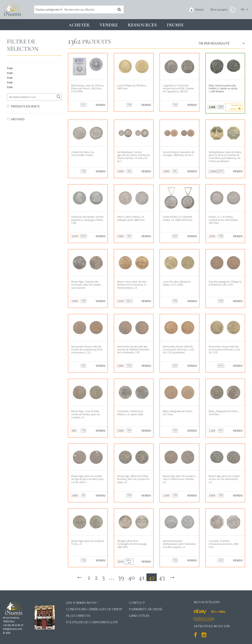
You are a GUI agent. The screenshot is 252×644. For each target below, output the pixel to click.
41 (142, 577)
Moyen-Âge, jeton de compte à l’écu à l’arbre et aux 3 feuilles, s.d (179, 479)
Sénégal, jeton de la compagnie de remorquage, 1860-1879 (132, 544)
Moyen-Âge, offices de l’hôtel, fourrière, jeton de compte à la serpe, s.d (133, 479)
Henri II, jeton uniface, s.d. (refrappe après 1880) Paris (131, 218)
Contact (137, 603)
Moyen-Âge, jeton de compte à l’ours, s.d (88, 542)
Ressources (142, 25)
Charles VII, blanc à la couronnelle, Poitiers (83, 154)
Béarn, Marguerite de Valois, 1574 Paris (224, 413)
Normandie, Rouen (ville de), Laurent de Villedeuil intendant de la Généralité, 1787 (133, 350)
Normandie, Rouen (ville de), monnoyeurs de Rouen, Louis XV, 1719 (224, 350)
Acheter (79, 25)
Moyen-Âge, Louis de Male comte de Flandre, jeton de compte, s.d (86, 414)
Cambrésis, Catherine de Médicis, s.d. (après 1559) (130, 413)
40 (131, 577)
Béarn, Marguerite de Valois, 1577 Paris (178, 413)
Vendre (109, 25)
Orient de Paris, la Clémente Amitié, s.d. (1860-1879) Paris (178, 218)
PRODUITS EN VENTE (25, 106)
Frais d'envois (78, 616)
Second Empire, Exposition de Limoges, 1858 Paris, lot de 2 (179, 154)
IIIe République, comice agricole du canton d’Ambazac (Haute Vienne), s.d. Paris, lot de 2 (134, 157)
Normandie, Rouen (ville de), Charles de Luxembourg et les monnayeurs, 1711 (87, 350)
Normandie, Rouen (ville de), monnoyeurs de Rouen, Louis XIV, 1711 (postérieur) (178, 350)
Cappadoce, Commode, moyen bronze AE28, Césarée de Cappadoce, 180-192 (178, 89)
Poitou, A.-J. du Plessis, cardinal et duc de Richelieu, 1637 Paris (224, 220)
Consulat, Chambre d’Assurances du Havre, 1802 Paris (224, 544)
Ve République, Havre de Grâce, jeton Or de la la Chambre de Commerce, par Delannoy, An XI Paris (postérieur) (225, 157)
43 (162, 577)
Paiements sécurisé (146, 609)
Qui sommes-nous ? (82, 603)
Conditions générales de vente (94, 609)
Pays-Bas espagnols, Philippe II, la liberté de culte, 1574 (225, 283)
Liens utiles (139, 616)
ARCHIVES (18, 119)
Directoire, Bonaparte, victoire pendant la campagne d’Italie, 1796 (87, 220)
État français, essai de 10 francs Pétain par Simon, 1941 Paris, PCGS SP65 (88, 89)
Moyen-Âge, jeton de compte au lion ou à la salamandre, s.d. (224, 479)
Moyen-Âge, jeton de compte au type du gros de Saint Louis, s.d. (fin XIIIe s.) (88, 479)
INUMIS (175, 25)
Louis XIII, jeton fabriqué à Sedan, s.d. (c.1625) (177, 283)
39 (121, 577)
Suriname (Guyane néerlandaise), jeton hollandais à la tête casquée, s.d (179, 544)
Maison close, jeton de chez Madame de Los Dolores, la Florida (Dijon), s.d (132, 285)
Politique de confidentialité (92, 622)
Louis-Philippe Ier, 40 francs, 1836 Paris (132, 87)
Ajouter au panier (236, 107)
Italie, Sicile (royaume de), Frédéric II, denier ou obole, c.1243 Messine (223, 89)
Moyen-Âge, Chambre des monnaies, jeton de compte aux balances (86, 285)
